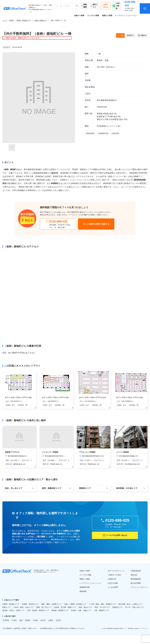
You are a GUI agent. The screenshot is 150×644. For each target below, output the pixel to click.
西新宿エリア (118, 607)
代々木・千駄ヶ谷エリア (135, 607)
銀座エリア (7, 607)
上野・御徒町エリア (101, 610)
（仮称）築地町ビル (40, 20)
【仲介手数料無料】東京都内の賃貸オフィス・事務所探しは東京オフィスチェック (125, 628)
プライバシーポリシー (139, 587)
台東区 (51, 620)
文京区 (58, 620)
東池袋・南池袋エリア (60, 610)
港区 (21, 620)
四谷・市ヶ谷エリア (102, 607)
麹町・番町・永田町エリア (52, 604)
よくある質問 (113, 587)
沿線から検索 (79, 15)
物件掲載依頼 (136, 579)
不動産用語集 (136, 571)
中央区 (14, 620)
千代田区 (6, 620)
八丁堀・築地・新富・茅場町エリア (102, 604)
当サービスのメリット (116, 571)
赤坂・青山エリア (85, 607)
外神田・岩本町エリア (30, 604)
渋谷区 (35, 620)
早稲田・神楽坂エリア (24, 20)
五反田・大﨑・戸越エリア (81, 610)
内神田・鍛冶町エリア (11, 604)
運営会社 (134, 575)
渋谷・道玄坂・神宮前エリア (38, 610)
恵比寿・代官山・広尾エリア (13, 610)
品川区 (43, 620)
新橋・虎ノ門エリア (44, 607)
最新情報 (83, 591)
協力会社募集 (136, 583)
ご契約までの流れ (114, 575)
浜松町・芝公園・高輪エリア (65, 607)
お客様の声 (112, 579)
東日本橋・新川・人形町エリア (130, 604)
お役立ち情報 (113, 583)
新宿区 (12, 20)
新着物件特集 (85, 587)
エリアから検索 (93, 15)
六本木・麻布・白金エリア (24, 607)
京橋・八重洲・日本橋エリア (75, 604)
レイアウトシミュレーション (126, 15)
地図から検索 (107, 15)
